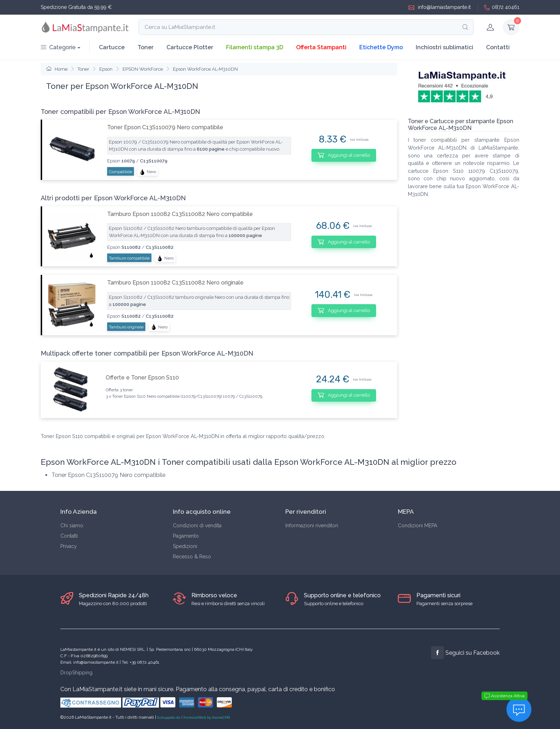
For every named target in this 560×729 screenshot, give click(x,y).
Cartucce (112, 47)
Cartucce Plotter (190, 47)
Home (57, 69)
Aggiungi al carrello (344, 155)
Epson (106, 69)
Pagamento (186, 536)
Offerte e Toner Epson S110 (142, 378)
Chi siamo (72, 526)
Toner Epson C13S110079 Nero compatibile (165, 127)
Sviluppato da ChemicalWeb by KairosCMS (194, 717)
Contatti (498, 47)
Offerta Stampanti (321, 47)
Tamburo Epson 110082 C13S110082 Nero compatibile (180, 214)
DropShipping (76, 673)
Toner (146, 47)
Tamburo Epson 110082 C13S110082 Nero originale (175, 283)
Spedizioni (185, 546)
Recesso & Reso (192, 557)
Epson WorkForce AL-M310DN (205, 69)
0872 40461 (502, 7)
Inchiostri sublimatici (444, 47)
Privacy (69, 546)
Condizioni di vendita (197, 526)
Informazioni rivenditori (312, 526)
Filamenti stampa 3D (255, 47)
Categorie (58, 47)
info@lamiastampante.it (440, 7)
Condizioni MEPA (417, 526)
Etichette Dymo (381, 47)
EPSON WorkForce (143, 69)
